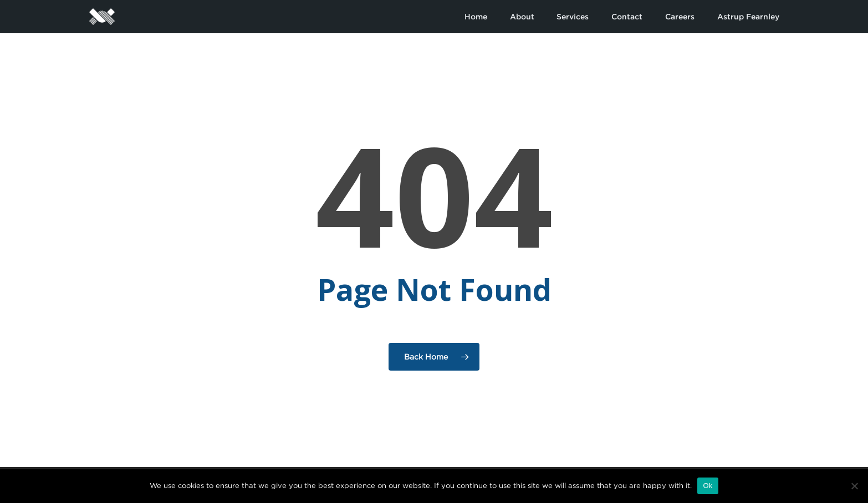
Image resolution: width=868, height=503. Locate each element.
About (522, 17)
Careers (680, 17)
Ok (708, 486)
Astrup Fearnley (748, 17)
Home (476, 17)
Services (573, 17)
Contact (627, 17)
